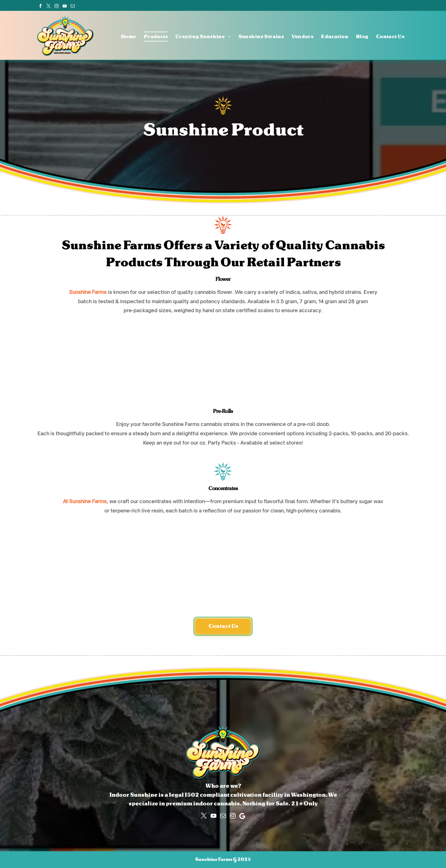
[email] (72, 6)
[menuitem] (125, 37)
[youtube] (64, 6)
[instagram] (56, 6)
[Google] (242, 816)
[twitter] (48, 6)
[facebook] (40, 6)
